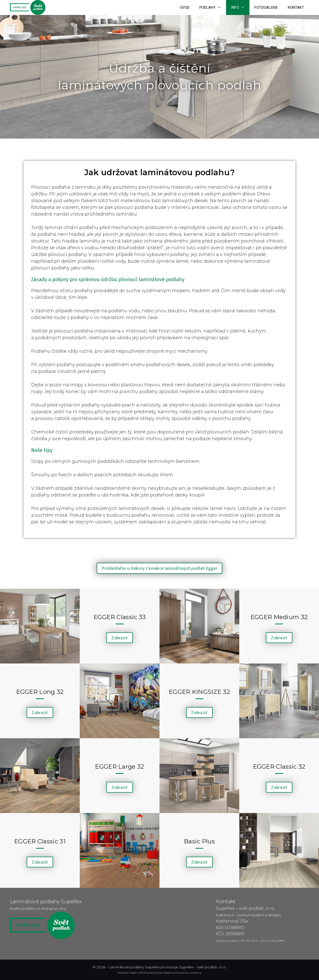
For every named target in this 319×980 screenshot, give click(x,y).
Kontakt (296, 7)
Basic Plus (199, 841)
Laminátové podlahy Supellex (134, 967)
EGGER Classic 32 (279, 767)
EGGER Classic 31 (40, 841)
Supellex (187, 967)
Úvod (185, 7)
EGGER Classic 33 (120, 617)
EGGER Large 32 (120, 767)
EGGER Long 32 (40, 692)
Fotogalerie (266, 7)
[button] (159, 568)
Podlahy (213, 7)
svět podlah (207, 967)
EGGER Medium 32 (279, 617)
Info (240, 7)
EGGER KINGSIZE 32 (199, 692)
